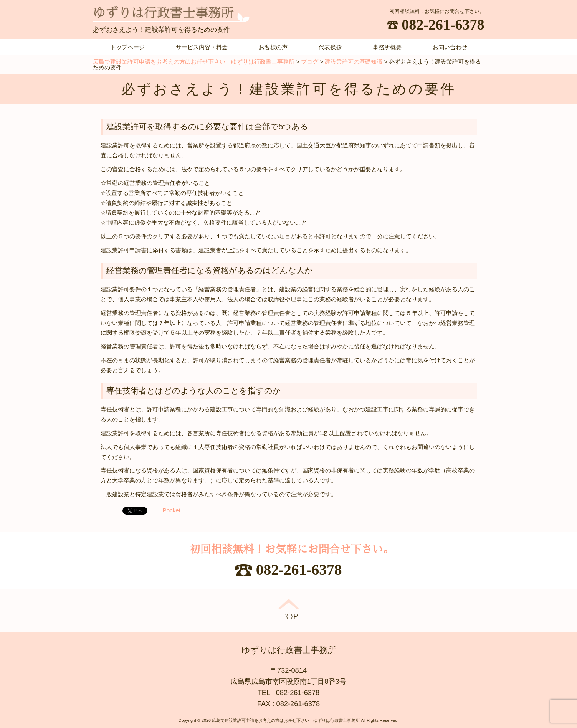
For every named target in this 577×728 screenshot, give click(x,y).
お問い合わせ (450, 47)
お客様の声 (273, 47)
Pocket (172, 510)
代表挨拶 (330, 47)
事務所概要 (387, 47)
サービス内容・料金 (202, 47)
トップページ (127, 47)
